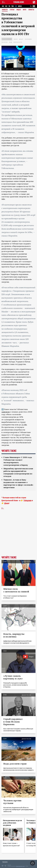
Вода (11, 42)
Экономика (28, 39)
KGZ (6, 6)
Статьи (12, 10)
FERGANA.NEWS (19, 2)
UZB (16, 6)
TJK (9, 6)
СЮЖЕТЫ (31, 10)
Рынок (16, 39)
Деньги (21, 39)
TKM (12, 6)
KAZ (3, 6)
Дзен (6, 503)
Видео (19, 10)
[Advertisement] (18, 536)
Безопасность (18, 42)
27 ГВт (24, 425)
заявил (31, 79)
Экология (4, 42)
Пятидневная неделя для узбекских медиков (12, 823)
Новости (5, 10)
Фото (25, 10)
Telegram (27, 500)
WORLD (20, 6)
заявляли (6, 412)
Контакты (5, 862)
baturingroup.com (20, 866)
